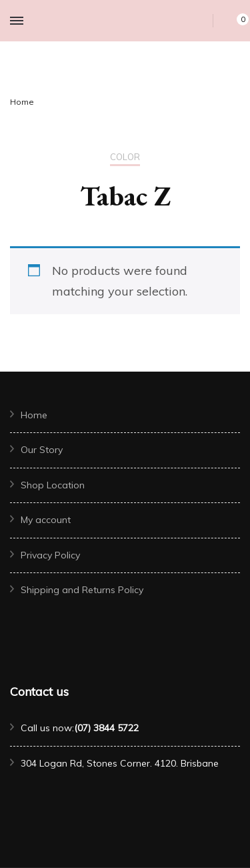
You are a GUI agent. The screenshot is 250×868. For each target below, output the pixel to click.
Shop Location (53, 485)
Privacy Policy (50, 555)
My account (46, 520)
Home (34, 415)
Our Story (42, 450)
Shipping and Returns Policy (82, 590)
